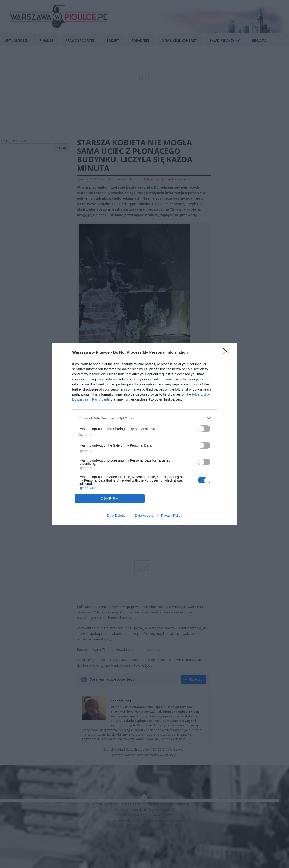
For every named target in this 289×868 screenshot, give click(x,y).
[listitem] (144, 418)
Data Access (144, 516)
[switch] (204, 429)
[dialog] (144, 434)
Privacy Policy (172, 516)
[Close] (228, 353)
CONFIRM (110, 499)
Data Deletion (117, 516)
